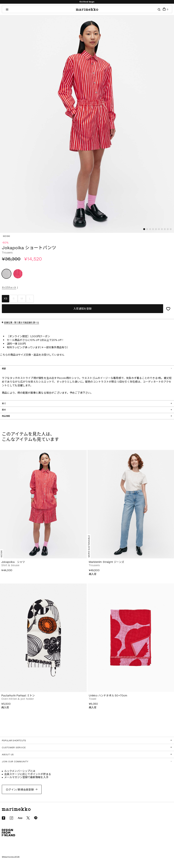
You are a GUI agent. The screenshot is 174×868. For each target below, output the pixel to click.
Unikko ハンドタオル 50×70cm (108, 696)
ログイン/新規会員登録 (20, 790)
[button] (144, 229)
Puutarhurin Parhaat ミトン (18, 696)
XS (6, 299)
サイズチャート (9, 288)
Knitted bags (87, 2)
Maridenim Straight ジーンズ (107, 562)
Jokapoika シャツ (13, 562)
